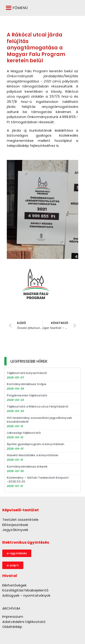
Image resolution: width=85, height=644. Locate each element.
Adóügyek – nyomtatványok (26, 595)
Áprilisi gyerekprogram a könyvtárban (36, 444)
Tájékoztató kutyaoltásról (27, 373)
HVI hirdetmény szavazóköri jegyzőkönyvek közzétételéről (39, 420)
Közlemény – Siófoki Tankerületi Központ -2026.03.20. (38, 480)
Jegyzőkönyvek (15, 530)
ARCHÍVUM (11, 608)
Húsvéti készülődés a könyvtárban (33, 455)
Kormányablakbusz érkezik (27, 467)
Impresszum (13, 616)
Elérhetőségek (14, 585)
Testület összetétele (20, 520)
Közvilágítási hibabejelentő (25, 590)
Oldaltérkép (12, 627)
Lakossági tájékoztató (24, 433)
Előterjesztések (15, 525)
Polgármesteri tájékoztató (27, 395)
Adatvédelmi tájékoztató (24, 622)
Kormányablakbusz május (27, 384)
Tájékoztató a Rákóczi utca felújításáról (38, 406)
